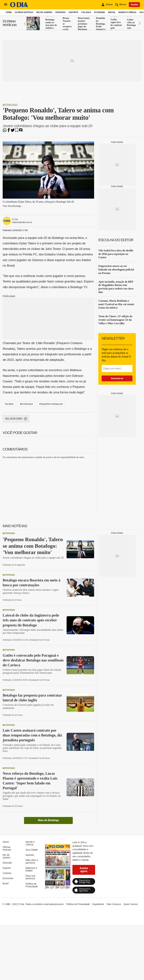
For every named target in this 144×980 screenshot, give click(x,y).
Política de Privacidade (32, 885)
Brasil (112, 12)
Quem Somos (131, 904)
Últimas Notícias (24, 12)
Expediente (98, 904)
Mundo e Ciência (127, 12)
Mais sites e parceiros (32, 861)
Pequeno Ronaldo (51, 404)
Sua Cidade (32, 850)
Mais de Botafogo (48, 820)
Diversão (60, 12)
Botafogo (10, 105)
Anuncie (59, 904)
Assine (134, 5)
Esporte (73, 12)
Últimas (10, 23)
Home (9, 12)
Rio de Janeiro (44, 12)
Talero (9, 404)
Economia (100, 12)
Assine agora (84, 870)
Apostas (30, 855)
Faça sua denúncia (30, 877)
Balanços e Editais (31, 869)
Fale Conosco (114, 904)
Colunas (86, 12)
